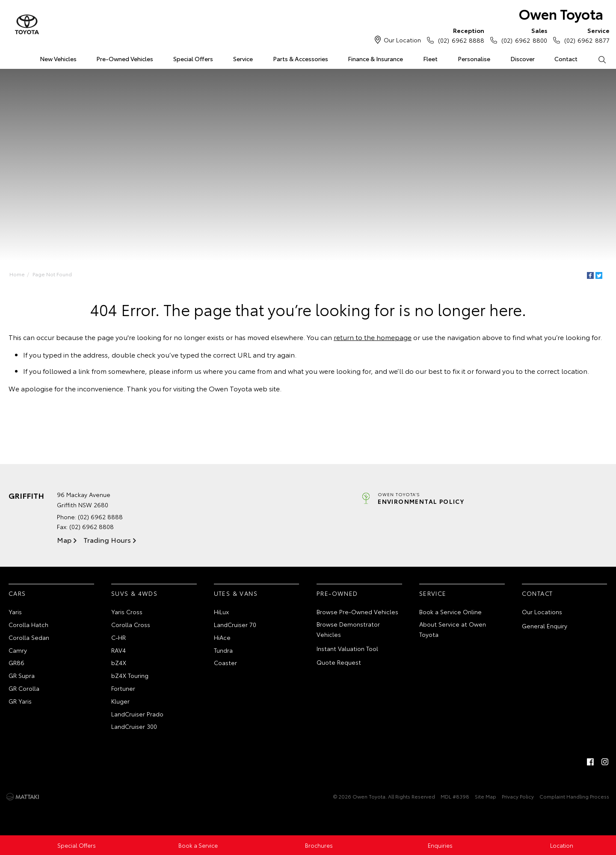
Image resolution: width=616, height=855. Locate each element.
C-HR (118, 637)
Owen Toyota (561, 13)
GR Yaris (20, 701)
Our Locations (542, 612)
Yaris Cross (127, 612)
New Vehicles (58, 59)
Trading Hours (107, 540)
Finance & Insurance (375, 59)
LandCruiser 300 (134, 726)
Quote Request (339, 662)
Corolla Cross (131, 624)
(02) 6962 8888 (459, 35)
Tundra (223, 650)
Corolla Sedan (29, 637)
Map (64, 540)
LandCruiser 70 (235, 624)
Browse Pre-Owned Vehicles (357, 612)
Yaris (15, 612)
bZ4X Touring (130, 675)
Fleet (430, 59)
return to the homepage (373, 337)
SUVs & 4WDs (134, 593)
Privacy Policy (518, 796)
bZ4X (119, 663)
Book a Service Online (450, 612)
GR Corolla (24, 688)
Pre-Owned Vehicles (125, 59)
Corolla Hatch (28, 624)
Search (597, 59)
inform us (187, 371)
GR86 (16, 663)
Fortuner (123, 688)
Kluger (120, 701)
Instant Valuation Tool (347, 648)
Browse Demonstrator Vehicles (348, 629)
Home (10, 57)
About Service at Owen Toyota (453, 629)
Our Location (402, 40)
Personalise (474, 59)
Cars (17, 593)
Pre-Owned (337, 593)
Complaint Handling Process (574, 796)
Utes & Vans (236, 593)
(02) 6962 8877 (585, 35)
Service (243, 59)
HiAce (222, 637)
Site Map (486, 796)
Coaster (225, 663)
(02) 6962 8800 (522, 35)
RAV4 (118, 650)
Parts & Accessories (301, 59)
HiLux (221, 612)
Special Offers (193, 59)
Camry (18, 650)
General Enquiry (545, 626)
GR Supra (22, 675)
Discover (523, 59)
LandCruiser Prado (137, 714)
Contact (566, 59)
